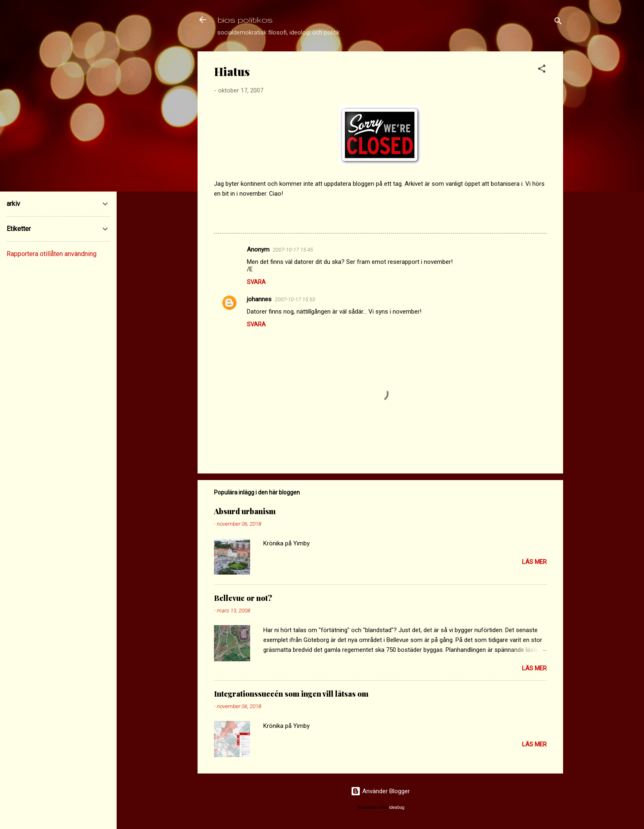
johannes (259, 299)
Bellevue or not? (243, 598)
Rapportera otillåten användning (52, 254)
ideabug (397, 807)
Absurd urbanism (245, 511)
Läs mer (534, 562)
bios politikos (245, 20)
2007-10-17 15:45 (293, 250)
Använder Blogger (380, 791)
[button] (542, 70)
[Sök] (558, 22)
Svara (256, 282)
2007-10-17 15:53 (295, 299)
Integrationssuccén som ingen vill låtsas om (291, 694)
